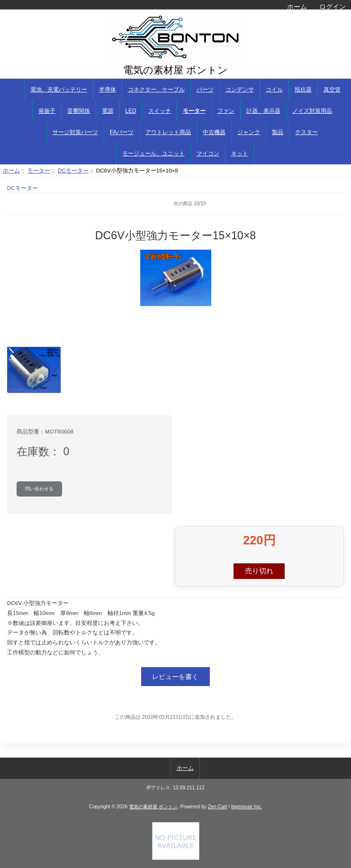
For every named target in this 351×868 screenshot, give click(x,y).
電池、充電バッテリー (59, 90)
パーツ (205, 90)
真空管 (332, 90)
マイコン (208, 154)
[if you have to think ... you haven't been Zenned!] (176, 858)
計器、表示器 (263, 111)
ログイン (333, 7)
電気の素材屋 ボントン (153, 807)
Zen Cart (218, 807)
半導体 (108, 90)
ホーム (297, 7)
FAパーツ (122, 132)
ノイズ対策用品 (312, 111)
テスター (306, 132)
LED (130, 111)
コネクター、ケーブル (156, 90)
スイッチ (160, 111)
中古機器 (214, 132)
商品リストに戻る (21, 204)
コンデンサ (240, 90)
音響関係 (79, 111)
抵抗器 (303, 90)
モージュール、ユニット (153, 154)
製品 (278, 132)
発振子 (47, 111)
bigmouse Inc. (247, 807)
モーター (39, 170)
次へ (337, 204)
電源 (108, 111)
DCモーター (73, 170)
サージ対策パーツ (75, 132)
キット (240, 154)
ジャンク (249, 132)
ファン (226, 111)
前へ (43, 204)
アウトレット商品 (168, 132)
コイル (274, 90)
